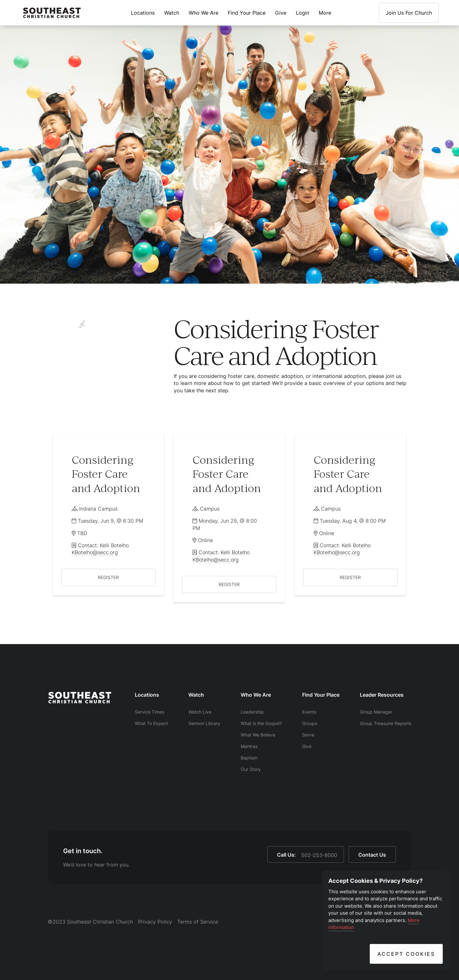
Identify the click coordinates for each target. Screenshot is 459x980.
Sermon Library (204, 723)
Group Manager (376, 712)
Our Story (251, 769)
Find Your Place (247, 13)
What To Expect (151, 723)
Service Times (149, 712)
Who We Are (204, 13)
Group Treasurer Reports (386, 723)
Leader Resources (382, 695)
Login (302, 13)
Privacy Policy (155, 922)
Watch (172, 13)
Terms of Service (198, 922)
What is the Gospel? (261, 723)
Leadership (252, 712)
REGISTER (108, 577)
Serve (308, 735)
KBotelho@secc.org (95, 552)
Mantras (249, 746)
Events (309, 712)
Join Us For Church (409, 13)
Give (281, 13)
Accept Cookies (406, 954)
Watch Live (200, 712)
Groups (310, 723)
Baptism (249, 758)
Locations (143, 13)
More (325, 13)
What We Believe (258, 735)
